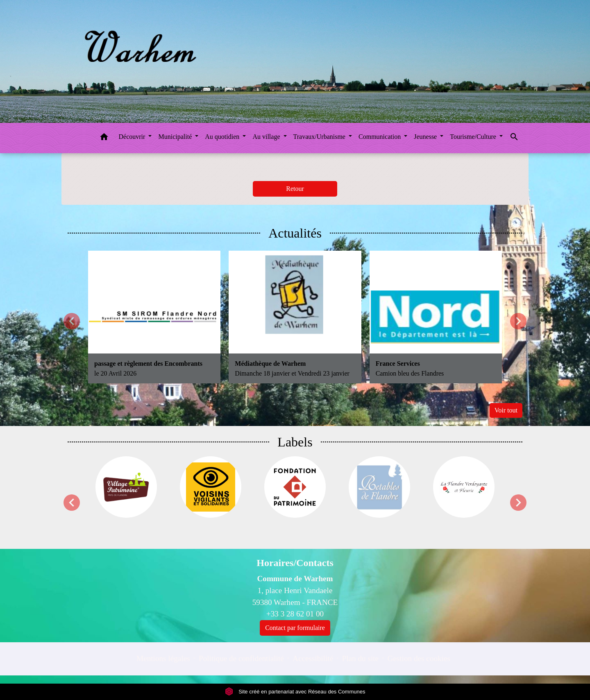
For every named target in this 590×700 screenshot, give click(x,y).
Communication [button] (380, 137)
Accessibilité (313, 658)
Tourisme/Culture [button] (474, 137)
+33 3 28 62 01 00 (295, 614)
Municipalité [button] (176, 137)
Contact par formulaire (295, 628)
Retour (295, 189)
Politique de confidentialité (241, 658)
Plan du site (361, 658)
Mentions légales (163, 658)
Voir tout (506, 410)
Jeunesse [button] (426, 137)
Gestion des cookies (419, 658)
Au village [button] (267, 137)
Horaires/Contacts (295, 563)
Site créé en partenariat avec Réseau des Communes (295, 692)
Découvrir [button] (133, 137)
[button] (104, 138)
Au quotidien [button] (223, 137)
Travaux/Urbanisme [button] (320, 137)
